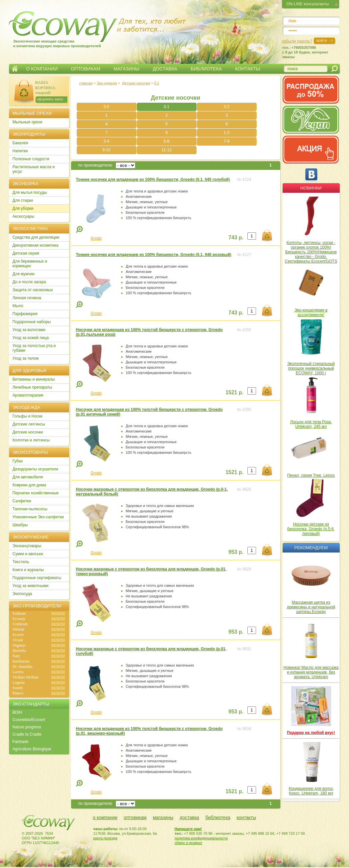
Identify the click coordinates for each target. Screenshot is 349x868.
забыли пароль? (297, 41)
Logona (19, 682)
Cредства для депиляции (36, 237)
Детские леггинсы (29, 424)
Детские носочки (136, 83)
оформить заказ (50, 99)
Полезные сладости (31, 159)
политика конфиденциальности (201, 838)
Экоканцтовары (27, 546)
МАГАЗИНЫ (127, 69)
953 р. (236, 552)
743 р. (236, 238)
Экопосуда (22, 594)
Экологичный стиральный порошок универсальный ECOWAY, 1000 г (311, 368)
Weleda (19, 629)
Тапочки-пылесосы (30, 509)
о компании (105, 817)
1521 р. (234, 392)
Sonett (18, 688)
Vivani (18, 640)
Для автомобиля (28, 477)
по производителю (95, 165)
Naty (16, 656)
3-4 (106, 141)
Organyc (19, 645)
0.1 (157, 83)
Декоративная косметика (36, 245)
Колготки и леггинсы (31, 440)
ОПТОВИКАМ (85, 69)
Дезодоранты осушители (36, 469)
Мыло (18, 306)
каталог (58, 613)
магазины (163, 817)
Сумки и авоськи (28, 554)
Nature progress (27, 727)
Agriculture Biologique (32, 749)
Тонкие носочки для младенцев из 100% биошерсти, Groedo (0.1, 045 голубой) (153, 180)
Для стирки (23, 200)
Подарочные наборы (32, 322)
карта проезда (105, 838)
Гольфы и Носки (28, 416)
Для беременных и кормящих (30, 264)
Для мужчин (24, 274)
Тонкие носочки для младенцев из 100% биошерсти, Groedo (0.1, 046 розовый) (154, 255)
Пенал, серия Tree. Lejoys (311, 475)
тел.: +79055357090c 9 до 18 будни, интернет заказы (305, 52)
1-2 (227, 133)
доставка (189, 817)
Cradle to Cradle (27, 734)
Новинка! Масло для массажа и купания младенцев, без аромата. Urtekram (311, 672)
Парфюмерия (25, 314)
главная (86, 83)
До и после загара (29, 282)
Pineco (18, 693)
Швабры (20, 525)
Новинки (311, 188)
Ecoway (19, 619)
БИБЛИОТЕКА (206, 69)
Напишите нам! (188, 829)
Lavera (18, 672)
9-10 (106, 150)
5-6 (167, 141)
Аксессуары (24, 216)
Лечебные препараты (32, 387)
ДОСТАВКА (165, 69)
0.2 (227, 107)
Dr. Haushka (23, 667)
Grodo (96, 238)
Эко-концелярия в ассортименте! (311, 312)
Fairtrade (21, 742)
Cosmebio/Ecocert (29, 720)
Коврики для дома (29, 485)
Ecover (18, 635)
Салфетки (22, 501)
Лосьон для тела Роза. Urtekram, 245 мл (311, 424)
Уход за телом (26, 358)
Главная (15, 69)
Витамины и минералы (34, 379)
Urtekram (20, 624)
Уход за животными (31, 586)
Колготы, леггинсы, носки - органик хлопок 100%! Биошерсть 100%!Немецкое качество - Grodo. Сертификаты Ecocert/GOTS (311, 252)
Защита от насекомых (33, 290)
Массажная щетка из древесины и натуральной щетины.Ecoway (311, 607)
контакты (247, 817)
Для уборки (23, 208)
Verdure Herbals (26, 677)
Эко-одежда (107, 83)
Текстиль (21, 562)
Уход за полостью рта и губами (34, 348)
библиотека (218, 817)
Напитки (20, 151)
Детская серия (26, 253)
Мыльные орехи (28, 122)
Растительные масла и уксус (34, 169)
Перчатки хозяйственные (36, 493)
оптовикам (135, 817)
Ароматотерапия (28, 395)
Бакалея (20, 143)
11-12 (167, 150)
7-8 (227, 141)
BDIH (17, 712)
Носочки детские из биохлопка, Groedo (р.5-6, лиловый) (311, 529)
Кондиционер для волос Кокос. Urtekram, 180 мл (311, 791)
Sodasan (19, 613)
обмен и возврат (189, 843)
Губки (18, 461)
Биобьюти (21, 661)
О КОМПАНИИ (42, 69)
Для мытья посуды (30, 192)
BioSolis (19, 651)
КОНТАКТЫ (248, 69)
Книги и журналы (28, 570)
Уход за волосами (29, 330)
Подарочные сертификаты (37, 578)
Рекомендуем (311, 548)
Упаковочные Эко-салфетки (38, 517)
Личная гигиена (27, 298)
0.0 (106, 107)
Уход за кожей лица (31, 338)
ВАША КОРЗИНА (45, 85)
